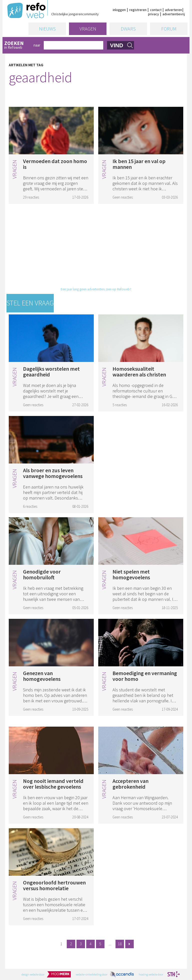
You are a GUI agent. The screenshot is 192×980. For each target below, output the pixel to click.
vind (117, 45)
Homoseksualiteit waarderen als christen (139, 372)
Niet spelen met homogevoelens (131, 574)
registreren (138, 10)
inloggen (119, 10)
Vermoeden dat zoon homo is (55, 164)
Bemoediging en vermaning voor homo (145, 676)
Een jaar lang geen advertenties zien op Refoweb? (96, 289)
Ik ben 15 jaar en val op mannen (139, 164)
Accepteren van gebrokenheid (130, 784)
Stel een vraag (30, 303)
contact (156, 10)
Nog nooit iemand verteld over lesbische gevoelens (53, 784)
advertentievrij (174, 14)
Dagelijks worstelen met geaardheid (51, 372)
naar (37, 45)
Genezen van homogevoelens (42, 676)
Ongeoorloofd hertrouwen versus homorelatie (54, 885)
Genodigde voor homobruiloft (42, 574)
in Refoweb (17, 45)
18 (120, 944)
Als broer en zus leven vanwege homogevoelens (53, 473)
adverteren (173, 10)
